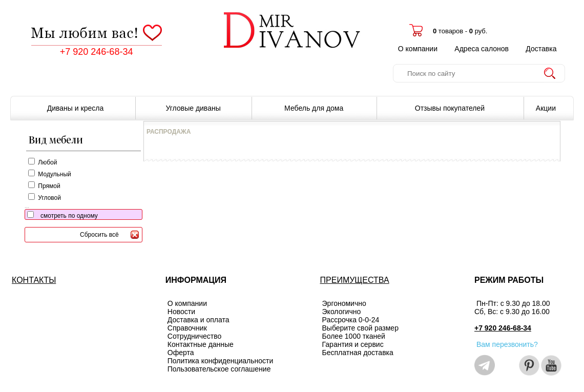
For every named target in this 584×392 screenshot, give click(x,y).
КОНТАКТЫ (34, 280)
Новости (181, 312)
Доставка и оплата (199, 320)
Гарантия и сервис (353, 344)
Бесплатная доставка (358, 353)
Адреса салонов (482, 49)
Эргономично (344, 303)
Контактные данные (201, 344)
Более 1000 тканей (354, 336)
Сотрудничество (194, 336)
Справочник (187, 328)
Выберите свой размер (360, 328)
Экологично (342, 312)
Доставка (541, 49)
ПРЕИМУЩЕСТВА (355, 280)
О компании (418, 49)
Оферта (181, 353)
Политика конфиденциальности (221, 361)
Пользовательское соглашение (219, 369)
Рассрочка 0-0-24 (351, 320)
